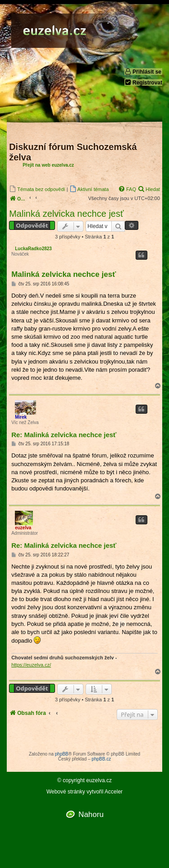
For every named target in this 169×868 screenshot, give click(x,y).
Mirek (21, 417)
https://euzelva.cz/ (31, 665)
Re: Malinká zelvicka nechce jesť (64, 435)
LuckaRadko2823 (33, 249)
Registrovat (143, 82)
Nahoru (91, 814)
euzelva (23, 528)
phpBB (62, 754)
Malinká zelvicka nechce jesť (66, 214)
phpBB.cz (101, 759)
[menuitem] (37, 189)
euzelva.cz (99, 781)
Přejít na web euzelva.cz (48, 165)
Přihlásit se (143, 72)
